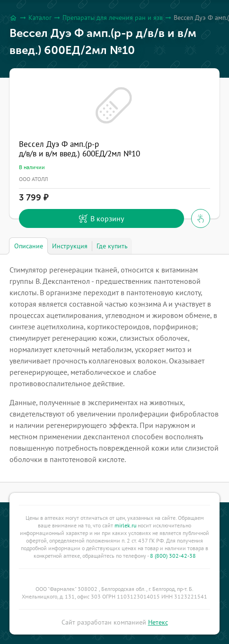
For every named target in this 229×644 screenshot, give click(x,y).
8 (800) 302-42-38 (173, 556)
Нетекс (158, 622)
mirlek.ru (125, 525)
